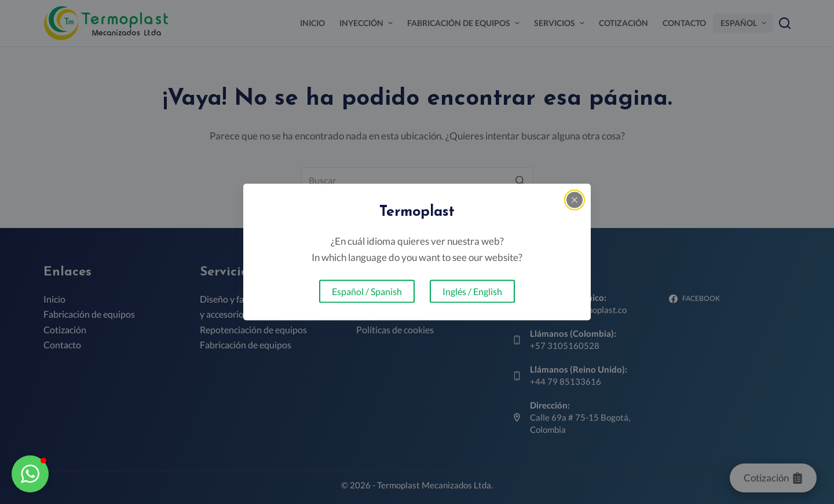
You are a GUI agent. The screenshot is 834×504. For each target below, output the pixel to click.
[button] (30, 474)
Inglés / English (472, 291)
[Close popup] (575, 200)
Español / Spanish (367, 291)
